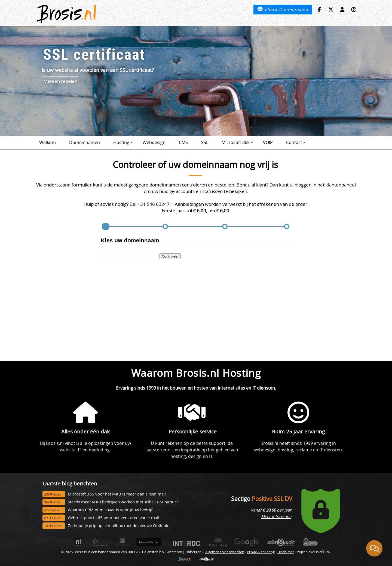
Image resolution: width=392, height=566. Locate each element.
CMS (183, 142)
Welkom (48, 142)
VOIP (268, 142)
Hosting (123, 142)
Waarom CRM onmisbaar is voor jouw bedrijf (110, 510)
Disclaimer (286, 552)
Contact (296, 142)
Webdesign (154, 142)
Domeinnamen (85, 142)
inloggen (302, 185)
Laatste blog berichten (70, 483)
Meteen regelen (60, 81)
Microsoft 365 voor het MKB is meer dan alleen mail (117, 494)
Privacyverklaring (261, 552)
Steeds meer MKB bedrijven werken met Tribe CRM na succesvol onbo (133, 502)
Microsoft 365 (237, 142)
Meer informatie (276, 517)
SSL (205, 142)
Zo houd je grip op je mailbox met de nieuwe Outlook (118, 526)
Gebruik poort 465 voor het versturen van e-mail (114, 518)
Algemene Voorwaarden (225, 552)
